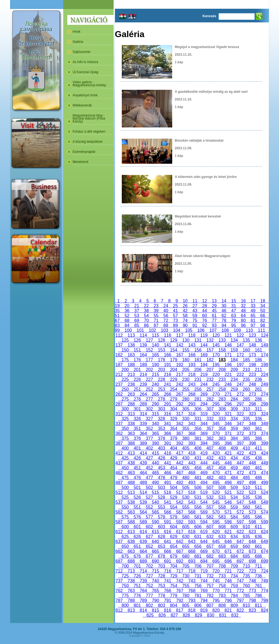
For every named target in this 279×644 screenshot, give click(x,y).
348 (252, 424)
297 (240, 404)
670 (216, 551)
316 (168, 414)
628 (162, 537)
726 (137, 576)
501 (137, 488)
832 (235, 615)
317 (180, 414)
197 (240, 365)
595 (216, 522)
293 (192, 404)
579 (174, 517)
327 (149, 419)
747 (240, 581)
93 (214, 325)
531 (198, 497)
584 (234, 517)
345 (216, 424)
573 (252, 512)
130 (186, 340)
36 (127, 311)
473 (252, 473)
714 (143, 571)
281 (198, 399)
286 (258, 399)
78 (224, 320)
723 (252, 571)
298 (252, 404)
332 (210, 419)
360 (246, 429)
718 (192, 571)
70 (146, 320)
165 (155, 355)
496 (228, 483)
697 (240, 561)
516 (168, 492)
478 (162, 478)
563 (131, 512)
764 (143, 591)
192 (180, 365)
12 (205, 301)
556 (198, 507)
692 (180, 561)
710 (246, 566)
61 (214, 316)
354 (174, 429)
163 (131, 355)
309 (234, 409)
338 (131, 424)
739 (143, 581)
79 (234, 320)
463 (131, 473)
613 (131, 532)
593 (192, 522)
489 (143, 483)
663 (131, 551)
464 (143, 473)
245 (216, 384)
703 (162, 566)
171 (228, 355)
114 (143, 335)
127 (149, 340)
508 (222, 488)
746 (228, 581)
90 (185, 325)
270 (216, 394)
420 (216, 453)
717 (180, 571)
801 (137, 605)
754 (174, 586)
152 (149, 350)
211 (258, 370)
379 (174, 438)
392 (180, 443)
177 (149, 360)
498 (252, 483)
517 (180, 492)
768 (192, 591)
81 (253, 320)
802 (149, 605)
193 (192, 365)
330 (186, 419)
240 (155, 384)
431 (198, 458)
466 (168, 473)
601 (137, 527)
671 (228, 551)
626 (137, 537)
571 (228, 512)
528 (162, 497)
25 (175, 306)
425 (125, 458)
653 (162, 546)
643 (192, 542)
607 (210, 527)
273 (252, 394)
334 (234, 419)
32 (243, 306)
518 (192, 492)
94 (224, 325)
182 (210, 360)
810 (246, 605)
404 (174, 448)
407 (210, 448)
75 (195, 320)
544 (204, 502)
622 (240, 532)
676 (137, 556)
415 (155, 453)
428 (162, 458)
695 (216, 561)
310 (246, 409)
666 (168, 551)
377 (149, 438)
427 (149, 458)
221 (228, 375)
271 (228, 394)
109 (237, 330)
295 (216, 404)
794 (204, 600)
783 (222, 596)
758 (222, 586)
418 (192, 453)
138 (131, 345)
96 (243, 325)
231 (198, 379)
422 (240, 453)
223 (252, 375)
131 (198, 340)
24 (166, 306)
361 (258, 429)
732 (210, 576)
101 (140, 330)
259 (234, 389)
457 (210, 468)
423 (252, 453)
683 (222, 556)
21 (137, 306)
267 (180, 394)
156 (198, 350)
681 (198, 556)
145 (216, 345)
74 (185, 320)
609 (234, 527)
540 (155, 502)
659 (234, 546)
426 (137, 458)
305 (186, 409)
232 (210, 379)
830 (211, 615)
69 (137, 320)
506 (198, 488)
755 (186, 586)
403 (162, 448)
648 (252, 542)
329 (174, 419)
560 (246, 507)
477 (149, 478)
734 (234, 576)
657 (210, 546)
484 (234, 478)
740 (155, 581)
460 (246, 468)
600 (125, 527)
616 (168, 532)
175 (125, 360)
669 (204, 551)
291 (168, 404)
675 (125, 556)
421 (228, 453)
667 (180, 551)
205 (186, 370)
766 (168, 591)
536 (258, 497)
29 (214, 306)
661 (258, 546)
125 (125, 340)
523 (252, 492)
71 (156, 320)
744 (204, 581)
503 (162, 488)
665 (155, 551)
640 (155, 542)
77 (214, 320)
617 (180, 532)
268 (192, 394)
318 (192, 414)
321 (228, 414)
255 (186, 389)
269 (204, 394)
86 (146, 325)
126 (137, 340)
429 (174, 458)
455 (186, 468)
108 (225, 330)
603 (162, 527)
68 (127, 320)
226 (137, 379)
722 (240, 571)
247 (240, 384)
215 (155, 375)
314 (143, 414)
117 (180, 335)
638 (131, 542)
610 (246, 527)
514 (143, 492)
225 (125, 379)
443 (192, 463)
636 (258, 537)
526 (137, 497)
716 (168, 571)
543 (192, 502)
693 (192, 561)
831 (223, 615)
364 (143, 433)
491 (168, 483)
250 (125, 389)
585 (246, 517)
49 (253, 311)
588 (131, 522)
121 (228, 335)
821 (228, 610)
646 (228, 542)
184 (234, 360)
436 (258, 458)
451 (137, 468)
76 (205, 320)
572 (240, 512)
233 (222, 379)
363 (131, 433)
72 (166, 320)
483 (222, 478)
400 (125, 448)
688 (131, 561)
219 (204, 375)
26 (185, 306)
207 (210, 370)
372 (240, 433)
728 (162, 576)
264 (143, 394)
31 (234, 306)
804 (174, 605)
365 (155, 433)
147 (240, 345)
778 (162, 596)
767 (180, 591)
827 (174, 615)
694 (204, 561)
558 (222, 507)
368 (192, 433)
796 (228, 600)
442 (180, 463)
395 (216, 443)
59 (195, 316)
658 (222, 546)
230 (186, 379)
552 (149, 507)
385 (246, 438)
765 (155, 591)
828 (186, 615)
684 (234, 556)
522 (240, 492)
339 (143, 424)
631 (198, 537)
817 (180, 610)
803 (162, 605)
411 (258, 448)
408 (222, 448)
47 (234, 311)
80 (243, 320)
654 (174, 546)
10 (185, 301)
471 (228, 473)
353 (162, 429)
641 (168, 542)
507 (210, 488)
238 (131, 384)
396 (228, 443)
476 (137, 478)
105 (189, 330)
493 (192, 483)
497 (240, 483)
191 (168, 365)
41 (175, 311)
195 (216, 365)
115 (155, 335)
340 (155, 424)
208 (222, 370)
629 (174, 537)
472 (240, 473)
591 (168, 522)
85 (137, 325)
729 (174, 576)
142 (180, 345)
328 (162, 419)
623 (252, 532)
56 (166, 316)
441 (168, 463)
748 (252, 581)
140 (155, 345)
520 (216, 492)
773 (252, 591)
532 (210, 497)
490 (155, 483)
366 (168, 433)
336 (258, 419)
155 (186, 350)
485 (246, 478)
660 (246, 546)
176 (137, 360)
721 (228, 571)
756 (198, 586)
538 (131, 502)
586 (258, 517)
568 (192, 512)
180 (186, 360)
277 (149, 399)
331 (198, 419)
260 (246, 389)
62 (224, 316)
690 (155, 561)
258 (222, 389)
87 (156, 325)
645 (216, 542)
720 (216, 571)
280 (186, 399)
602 (149, 527)
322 (240, 414)
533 (222, 497)
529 (174, 497)
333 (222, 419)
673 (252, 551)
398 (252, 443)
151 (137, 350)
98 (263, 325)
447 (240, 463)
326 (137, 419)
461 (258, 468)
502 (149, 488)
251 (137, 389)
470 (216, 473)
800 (125, 605)
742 (180, 581)
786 (258, 596)
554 (174, 507)
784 (234, 596)
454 (174, 468)
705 (186, 566)
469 (204, 473)
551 (137, 507)
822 (240, 610)
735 (246, 576)
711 (258, 566)
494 (204, 483)
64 (243, 316)
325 (125, 419)
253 (162, 389)
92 (205, 325)
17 (253, 301)
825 (150, 615)
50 (263, 311)
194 (204, 365)
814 (143, 610)
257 (210, 389)
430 (186, 458)
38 (146, 311)
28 (205, 306)
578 (162, 517)
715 (155, 571)
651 (137, 546)
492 (180, 483)
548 (252, 502)
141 (168, 345)
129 (174, 340)
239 (143, 384)
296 (228, 404)
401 (137, 448)
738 (131, 581)
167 (180, 355)
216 (168, 375)
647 (240, 542)
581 (198, 517)
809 (234, 605)
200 (125, 370)
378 (162, 438)
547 (240, 502)
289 (143, 404)
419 (204, 453)
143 (192, 345)
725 (125, 576)
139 (143, 345)
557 (210, 507)
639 (143, 542)
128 (162, 340)
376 (137, 438)
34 (263, 306)
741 (168, 581)
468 (192, 473)
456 (198, 468)
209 (234, 370)
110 (249, 330)
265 (155, 394)
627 (149, 537)
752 (149, 586)
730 (186, 576)
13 (214, 301)
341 (168, 424)
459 (234, 468)
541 (168, 502)
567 (180, 512)
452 (149, 468)
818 (192, 610)
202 (149, 370)
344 (204, 424)
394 (204, 443)
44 (205, 311)
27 (195, 306)
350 (125, 429)
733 (222, 576)
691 (168, 561)
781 (198, 596)
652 (149, 546)
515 (155, 492)
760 (246, 586)
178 (162, 360)
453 (162, 468)
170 (216, 355)
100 (128, 330)
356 (198, 429)
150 (125, 350)
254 (174, 389)
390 (155, 443)
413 (131, 453)
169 (204, 355)
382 (210, 438)
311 (258, 409)
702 (149, 566)
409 (234, 448)
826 (162, 615)
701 (137, 566)
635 (246, 537)
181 (198, 360)
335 (246, 419)
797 (240, 600)
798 (252, 600)
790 (155, 600)
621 (228, 532)
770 (216, 591)
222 (240, 375)
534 (234, 497)
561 (258, 507)
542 (180, 502)
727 (149, 576)
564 (143, 512)
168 (192, 355)
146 (228, 345)
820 (216, 610)
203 (162, 370)
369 (204, 433)
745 (216, 581)
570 (216, 512)
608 (222, 527)
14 (224, 301)
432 (210, 458)
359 (234, 429)
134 (234, 340)
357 (210, 429)
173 (252, 355)
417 (180, 453)
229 (174, 379)
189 (143, 365)
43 (195, 311)
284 (234, 399)
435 (246, 458)
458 (222, 468)
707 (210, 566)
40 (166, 311)
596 (228, 522)
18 (263, 301)
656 (198, 546)
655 (186, 546)
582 (210, 517)
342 (180, 424)
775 (125, 596)
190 (155, 365)
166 (168, 355)
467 (180, 473)
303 (162, 409)
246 (228, 384)
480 (186, 478)
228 (162, 379)
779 (174, 596)
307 (210, 409)
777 (149, 596)
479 (174, 478)
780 (186, 596)
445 (216, 463)
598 (252, 522)
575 (125, 517)
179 (174, 360)
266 (168, 394)
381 (198, 438)
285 (246, 399)
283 (222, 399)
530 (186, 497)
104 (177, 330)
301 (137, 409)
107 (213, 330)
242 (180, 384)
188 (131, 365)
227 (149, 379)
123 (252, 335)
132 (210, 340)
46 (224, 311)
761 (258, 586)
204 (174, 370)
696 (228, 561)
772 (240, 591)
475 (125, 478)
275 (125, 399)
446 (228, 463)
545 (216, 502)
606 (198, 527)
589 (143, 522)
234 (234, 379)
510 (246, 488)
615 (155, 532)
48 (243, 311)
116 (168, 335)
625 (125, 537)
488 (131, 483)
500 (125, 488)
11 (195, 301)
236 (258, 379)
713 (131, 571)
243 (192, 384)
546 (228, 502)
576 (137, 517)
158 (222, 350)
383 (222, 438)
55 (156, 316)
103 (165, 330)
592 (180, 522)
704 (174, 566)
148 (252, 345)
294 (204, 404)
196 (228, 365)
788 (131, 600)
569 (204, 512)
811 (258, 605)
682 (210, 556)
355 (186, 429)
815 (155, 610)
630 (186, 537)
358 (222, 429)
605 (186, 527)
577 (149, 517)
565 (155, 512)
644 (204, 542)
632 (210, 537)
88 (166, 325)
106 (201, 330)
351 (137, 429)
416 (168, 453)
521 (228, 492)
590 (155, 522)
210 (246, 370)
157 (210, 350)
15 (234, 301)
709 (234, 566)
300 (125, 409)
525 (125, 497)
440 (155, 463)
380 (186, 438)
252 (149, 389)
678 (162, 556)
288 (131, 404)
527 (149, 497)
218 (192, 375)
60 (205, 316)
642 (180, 542)
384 (234, 438)
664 (143, 551)
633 (222, 537)
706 (198, 566)
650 (125, 546)
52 (127, 316)
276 (137, 399)
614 (143, 532)
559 (234, 507)
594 (204, 522)
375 (125, 438)
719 (204, 571)
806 (198, 605)
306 (198, 409)
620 (216, 532)
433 (222, 458)
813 (131, 610)
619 (204, 532)
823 (252, 610)
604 (174, 527)
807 (210, 605)
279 (174, 399)
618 (192, 532)
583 (222, 517)
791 (168, 600)
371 (228, 433)
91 (195, 325)
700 (125, 566)
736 (258, 576)
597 (240, 522)
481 (198, 478)
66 (263, 316)
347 (240, 424)
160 (246, 350)
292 (180, 404)
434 (234, 458)
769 (204, 591)
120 (216, 335)
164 (143, 355)
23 (156, 306)
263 (131, 394)
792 (180, 600)
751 (137, 586)
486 (258, 478)
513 (131, 492)
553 (162, 507)
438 (131, 463)
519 (204, 492)
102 (152, 330)
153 (162, 350)
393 (192, 443)
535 (246, 497)
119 (204, 335)
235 (246, 379)
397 (240, 443)
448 (252, 463)
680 (186, 556)
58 (185, 316)
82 (263, 320)
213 (131, 375)
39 (156, 311)
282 (210, 399)
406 (198, 448)
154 (174, 350)
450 (125, 468)
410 (246, 448)
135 (246, 340)
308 (222, 409)
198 (252, 365)
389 (143, 443)
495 (216, 483)
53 (137, 316)
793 (192, 600)
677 (149, 556)
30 (224, 306)
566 (168, 512)
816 (168, 610)
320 (216, 414)
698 (252, 561)
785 (246, 596)
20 (127, 306)
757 (210, 586)
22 (146, 306)
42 (185, 311)
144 (204, 345)
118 (192, 335)
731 (198, 576)
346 (228, 424)
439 (143, 463)
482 (210, 478)
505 (186, 488)
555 (186, 507)
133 (222, 340)
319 (204, 414)
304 (174, 409)
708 (222, 566)
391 (168, 443)
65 (253, 316)
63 (234, 316)
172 (240, 355)
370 (216, 433)
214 (143, 375)
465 (155, 473)
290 (155, 404)
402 (149, 448)
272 (240, 394)
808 (222, 605)
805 (186, 605)
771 (228, 591)
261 (258, 389)
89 (175, 325)
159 (234, 350)
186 (258, 360)
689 (143, 561)
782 (210, 596)
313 (131, 414)
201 (137, 370)
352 (149, 429)
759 (234, 586)
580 (186, 517)
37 (137, 311)
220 (216, 375)
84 (127, 325)
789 (143, 600)
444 (204, 463)
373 (252, 433)
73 (175, 320)
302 (149, 409)
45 (214, 311)
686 (258, 556)
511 (258, 488)
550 (125, 507)
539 (143, 502)
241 (168, 384)
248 (252, 384)
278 (162, 399)
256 (198, 389)
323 (252, 414)
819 (204, 610)
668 (192, 551)
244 (204, 384)
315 (155, 414)
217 (180, 375)
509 (234, 488)
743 (192, 581)
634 (234, 537)
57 (175, 316)
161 (258, 350)
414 (143, 453)
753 (162, 586)
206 (198, 370)
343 (192, 424)
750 (125, 586)
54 (146, 316)
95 (234, 325)
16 (243, 301)
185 (246, 360)
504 (174, 488)
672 (240, 551)
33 (253, 306)
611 (258, 527)
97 (253, 325)
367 (180, 433)
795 (216, 600)
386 (258, 438)
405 (186, 448)
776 (137, 596)
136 (258, 340)
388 (131, 443)
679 (174, 556)
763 (131, 591)
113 (131, 335)
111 (262, 330)
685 (246, 556)
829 (198, 615)
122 (240, 335)
